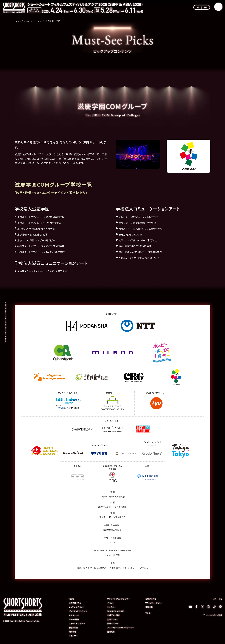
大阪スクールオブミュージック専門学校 (141, 217)
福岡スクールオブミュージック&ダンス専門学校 (44, 246)
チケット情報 (74, 619)
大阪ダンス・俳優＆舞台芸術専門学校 (140, 223)
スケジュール (74, 615)
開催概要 (111, 631)
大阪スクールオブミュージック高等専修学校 (143, 228)
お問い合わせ (151, 599)
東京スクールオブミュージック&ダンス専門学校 (44, 217)
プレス (148, 613)
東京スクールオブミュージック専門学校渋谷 (42, 223)
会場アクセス (113, 619)
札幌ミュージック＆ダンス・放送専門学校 (141, 258)
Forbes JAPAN (113, 555)
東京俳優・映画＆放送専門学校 (35, 234)
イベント (111, 603)
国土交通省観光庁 (118, 517)
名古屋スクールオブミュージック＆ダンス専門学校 (45, 271)
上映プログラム (76, 603)
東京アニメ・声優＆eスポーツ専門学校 (39, 240)
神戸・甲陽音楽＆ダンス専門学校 (137, 246)
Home (72, 599)
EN (205, 7)
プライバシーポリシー (155, 603)
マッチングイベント (77, 607)
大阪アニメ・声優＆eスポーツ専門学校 (140, 240)
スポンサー (74, 635)
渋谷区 (113, 542)
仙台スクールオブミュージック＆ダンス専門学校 (44, 252)
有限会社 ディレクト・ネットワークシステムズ (130, 568)
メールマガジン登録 (213, 615)
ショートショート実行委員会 (113, 497)
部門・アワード (113, 623)
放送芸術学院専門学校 (132, 234)
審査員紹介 (74, 627)
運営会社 (149, 607)
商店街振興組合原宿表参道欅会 (113, 507)
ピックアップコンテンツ (79, 611)
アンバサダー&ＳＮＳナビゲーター (122, 627)
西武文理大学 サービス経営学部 (90, 568)
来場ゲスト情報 (114, 615)
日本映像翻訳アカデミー (113, 530)
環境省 (102, 517)
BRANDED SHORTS (116, 611)
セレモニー (112, 607)
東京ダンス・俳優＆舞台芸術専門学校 (39, 228)
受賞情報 (73, 631)
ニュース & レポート (77, 623)
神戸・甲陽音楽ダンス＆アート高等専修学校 (143, 252)
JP (198, 7)
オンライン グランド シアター (119, 599)
